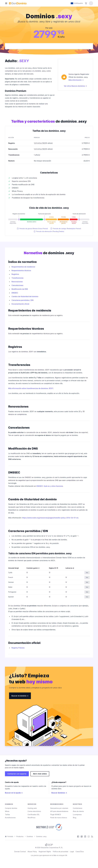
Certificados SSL (34, 814)
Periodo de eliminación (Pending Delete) (49, 231)
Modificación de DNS (20, 289)
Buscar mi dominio (20, 696)
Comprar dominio (11, 808)
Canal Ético (80, 852)
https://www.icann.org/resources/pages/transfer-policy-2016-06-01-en (50, 518)
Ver (87, 573)
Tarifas (7, 814)
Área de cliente (78, 811)
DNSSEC (15, 293)
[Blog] (92, 837)
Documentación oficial (20, 304)
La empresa (77, 814)
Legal (72, 852)
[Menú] (6, 3)
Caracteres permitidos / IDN (22, 300)
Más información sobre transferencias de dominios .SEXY (31, 388)
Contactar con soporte (17, 774)
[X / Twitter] (82, 837)
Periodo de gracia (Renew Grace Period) (32, 229)
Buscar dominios (59, 793)
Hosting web (32, 808)
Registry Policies (18, 648)
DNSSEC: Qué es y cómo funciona (50, 486)
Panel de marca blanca (59, 818)
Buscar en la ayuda (14, 793)
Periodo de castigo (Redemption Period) (66, 229)
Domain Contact (20, 852)
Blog (75, 818)
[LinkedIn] (85, 837)
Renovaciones (17, 282)
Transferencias (17, 278)
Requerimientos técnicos (21, 270)
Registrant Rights (45, 852)
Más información (76, 80)
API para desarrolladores (59, 811)
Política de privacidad (60, 852)
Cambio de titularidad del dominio (25, 296)
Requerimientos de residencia (23, 267)
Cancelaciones (17, 285)
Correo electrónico (34, 811)
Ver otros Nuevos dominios (75, 86)
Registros (15, 274)
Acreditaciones (10, 818)
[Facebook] (78, 837)
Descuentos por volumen (59, 808)
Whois (7, 811)
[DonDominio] (18, 3)
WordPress (31, 818)
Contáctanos (78, 808)
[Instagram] (89, 837)
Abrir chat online (40, 774)
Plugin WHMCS (56, 814)
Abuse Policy (32, 852)
